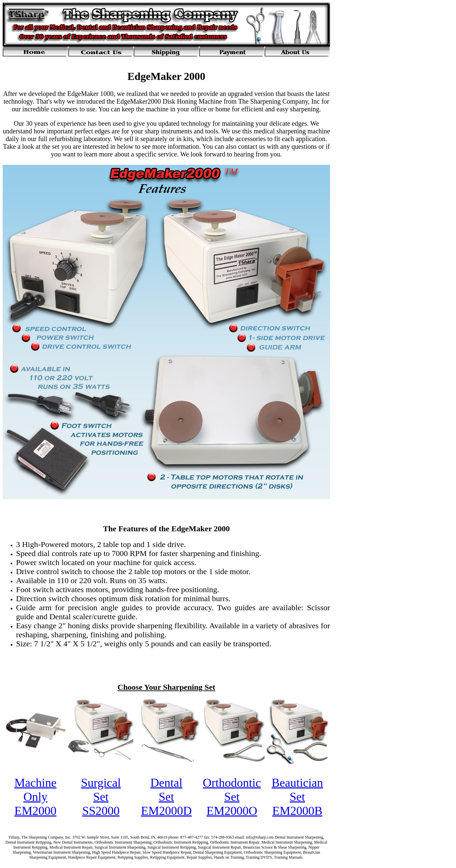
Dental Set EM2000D (166, 797)
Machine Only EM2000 (35, 797)
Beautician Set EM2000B (297, 797)
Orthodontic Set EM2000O (232, 797)
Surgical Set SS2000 (101, 797)
